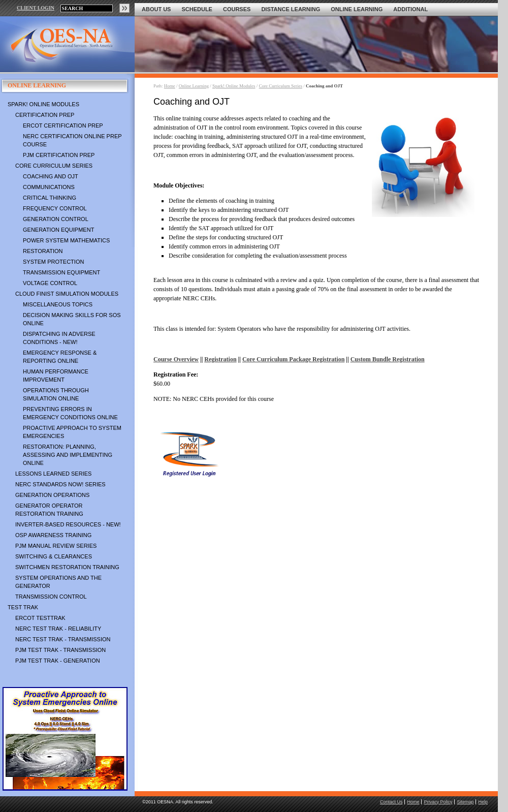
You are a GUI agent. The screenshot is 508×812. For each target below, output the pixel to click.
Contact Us (391, 802)
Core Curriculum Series (54, 166)
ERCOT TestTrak (40, 618)
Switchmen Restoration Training (67, 567)
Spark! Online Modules (43, 104)
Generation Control (56, 219)
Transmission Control (51, 597)
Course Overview (176, 359)
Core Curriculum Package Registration (293, 359)
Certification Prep (45, 115)
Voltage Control (50, 283)
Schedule (197, 9)
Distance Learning (291, 9)
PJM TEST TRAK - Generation (58, 661)
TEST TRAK (23, 607)
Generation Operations (52, 495)
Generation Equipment (58, 230)
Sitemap (465, 802)
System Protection (53, 262)
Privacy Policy (438, 802)
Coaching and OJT (51, 176)
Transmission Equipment (61, 272)
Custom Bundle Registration (388, 359)
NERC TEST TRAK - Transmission (63, 639)
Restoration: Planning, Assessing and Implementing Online (68, 455)
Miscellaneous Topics (58, 304)
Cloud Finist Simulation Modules (67, 294)
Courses (237, 9)
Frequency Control (55, 208)
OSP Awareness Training (53, 535)
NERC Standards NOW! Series (60, 484)
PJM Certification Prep (59, 155)
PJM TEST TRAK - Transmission (60, 650)
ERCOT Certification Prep (63, 126)
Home (170, 86)
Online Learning (357, 9)
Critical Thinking (50, 198)
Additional (410, 9)
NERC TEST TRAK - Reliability (58, 629)
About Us (156, 9)
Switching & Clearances (54, 556)
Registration (220, 359)
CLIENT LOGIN (36, 8)
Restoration (43, 251)
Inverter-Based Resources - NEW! (68, 524)
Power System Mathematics (66, 240)
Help (483, 802)
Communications (49, 187)
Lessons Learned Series (53, 474)
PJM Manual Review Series (56, 546)
